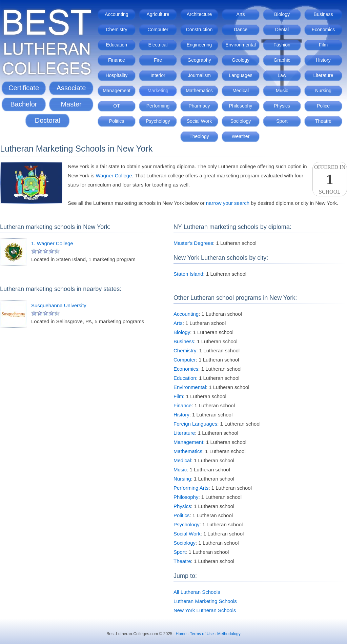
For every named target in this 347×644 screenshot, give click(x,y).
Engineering (199, 45)
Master (71, 104)
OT (116, 106)
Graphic (282, 60)
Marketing (158, 91)
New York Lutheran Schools (205, 610)
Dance (241, 30)
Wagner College (114, 175)
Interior (158, 75)
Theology (199, 136)
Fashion (282, 45)
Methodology (229, 634)
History (323, 60)
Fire (158, 60)
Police (323, 106)
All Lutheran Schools (197, 592)
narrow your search (228, 203)
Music (282, 91)
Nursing (323, 91)
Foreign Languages (195, 424)
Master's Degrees (193, 243)
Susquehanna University (59, 305)
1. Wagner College (52, 243)
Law (282, 75)
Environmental (241, 45)
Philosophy (241, 106)
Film (323, 45)
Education (117, 45)
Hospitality (117, 75)
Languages (240, 75)
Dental (282, 30)
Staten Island (188, 274)
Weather (241, 136)
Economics (323, 30)
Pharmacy (199, 106)
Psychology (158, 121)
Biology (282, 14)
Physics (282, 106)
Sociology (241, 121)
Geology (241, 60)
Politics (117, 121)
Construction (199, 30)
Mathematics (199, 91)
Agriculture (158, 14)
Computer (158, 30)
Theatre (323, 121)
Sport (282, 121)
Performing (158, 106)
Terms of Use (202, 634)
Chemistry (116, 30)
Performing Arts (191, 488)
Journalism (199, 75)
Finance (117, 60)
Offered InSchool (330, 179)
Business (323, 14)
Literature (323, 75)
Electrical (158, 45)
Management (117, 91)
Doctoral (47, 120)
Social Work (199, 121)
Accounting (116, 14)
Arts (241, 14)
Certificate (24, 88)
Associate (71, 88)
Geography (199, 60)
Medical (241, 91)
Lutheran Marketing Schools (205, 601)
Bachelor (24, 104)
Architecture (199, 14)
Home (181, 634)
